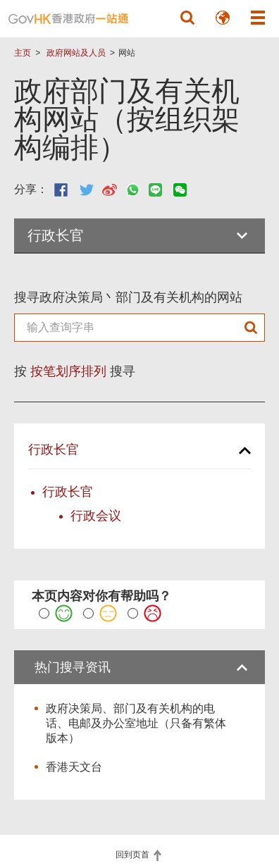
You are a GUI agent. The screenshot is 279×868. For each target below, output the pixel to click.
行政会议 (96, 516)
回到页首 (134, 855)
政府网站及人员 (76, 53)
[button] (187, 18)
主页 (23, 53)
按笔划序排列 (68, 371)
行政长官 (54, 449)
